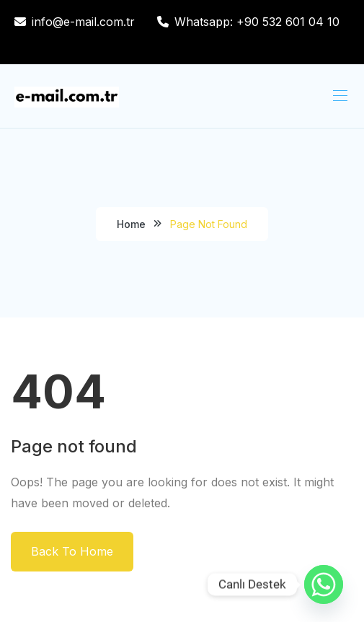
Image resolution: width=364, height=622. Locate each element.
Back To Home (72, 551)
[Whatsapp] (324, 584)
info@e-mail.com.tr (83, 22)
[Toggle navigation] (339, 95)
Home (131, 224)
